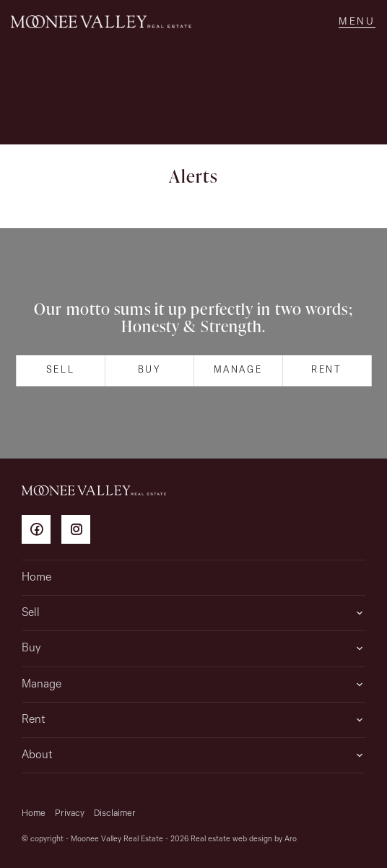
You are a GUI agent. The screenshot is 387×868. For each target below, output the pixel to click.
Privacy (70, 813)
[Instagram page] (79, 532)
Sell (60, 370)
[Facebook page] (42, 532)
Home (36, 578)
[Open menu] (357, 22)
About (37, 755)
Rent (326, 370)
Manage (238, 370)
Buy (149, 370)
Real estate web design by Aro (244, 839)
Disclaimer (115, 813)
